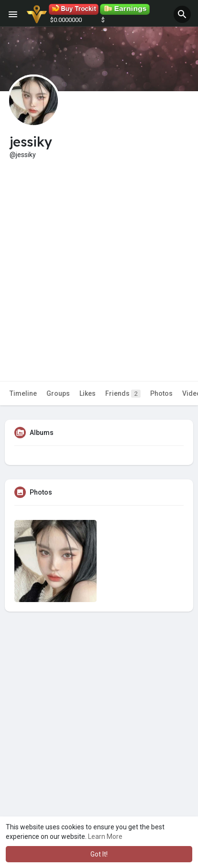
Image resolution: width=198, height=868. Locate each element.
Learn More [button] (105, 836)
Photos (161, 393)
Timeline (23, 393)
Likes (88, 393)
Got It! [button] (99, 854)
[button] (182, 14)
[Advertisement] (99, 263)
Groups (58, 393)
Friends (123, 394)
